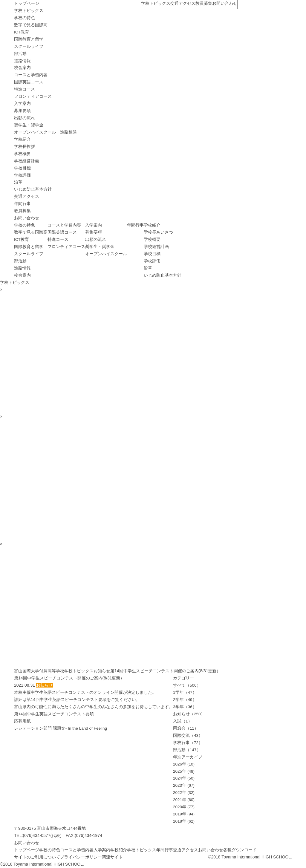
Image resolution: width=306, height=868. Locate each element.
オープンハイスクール (106, 254)
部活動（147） (187, 750)
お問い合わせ (225, 3)
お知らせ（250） (189, 714)
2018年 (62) (184, 821)
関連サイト (112, 857)
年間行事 (22, 203)
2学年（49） (185, 699)
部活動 (20, 53)
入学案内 (22, 103)
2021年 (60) (184, 800)
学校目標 (22, 168)
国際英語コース (29, 82)
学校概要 (22, 154)
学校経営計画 (27, 161)
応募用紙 (22, 721)
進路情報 (22, 61)
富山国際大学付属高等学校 (39, 671)
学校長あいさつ (158, 232)
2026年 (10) (184, 764)
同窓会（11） (186, 728)
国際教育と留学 (29, 39)
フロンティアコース (33, 96)
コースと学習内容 (31, 75)
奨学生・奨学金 (29, 125)
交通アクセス (183, 3)
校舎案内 (22, 68)
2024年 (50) (184, 778)
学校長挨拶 (25, 146)
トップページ (27, 3)
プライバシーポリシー (81, 857)
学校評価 (22, 175)
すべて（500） (187, 685)
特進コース (25, 89)
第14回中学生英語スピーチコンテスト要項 (54, 714)
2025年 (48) (184, 771)
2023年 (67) (184, 785)
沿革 (18, 182)
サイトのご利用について (37, 857)
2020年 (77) (184, 807)
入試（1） (183, 721)
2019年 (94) (184, 814)
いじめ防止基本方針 (33, 189)
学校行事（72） (188, 743)
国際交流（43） (188, 735)
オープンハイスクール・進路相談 (45, 132)
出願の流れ (25, 118)
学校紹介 (22, 139)
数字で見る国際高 (31, 25)
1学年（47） (185, 692)
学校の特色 (25, 18)
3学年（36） (185, 707)
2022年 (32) (184, 792)
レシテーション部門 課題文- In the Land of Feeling (61, 728)
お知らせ (102, 671)
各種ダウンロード (240, 850)
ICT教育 (22, 32)
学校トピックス (156, 3)
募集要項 (22, 111)
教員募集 (204, 3)
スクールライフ (29, 46)
